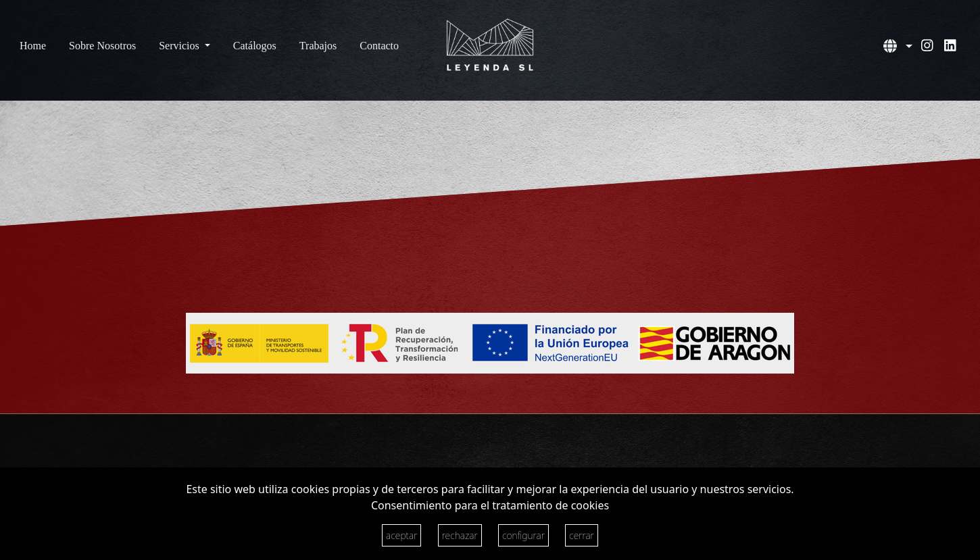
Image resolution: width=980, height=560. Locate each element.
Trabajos (318, 46)
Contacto (379, 46)
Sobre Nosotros (102, 46)
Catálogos (255, 46)
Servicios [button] (180, 46)
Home (33, 46)
